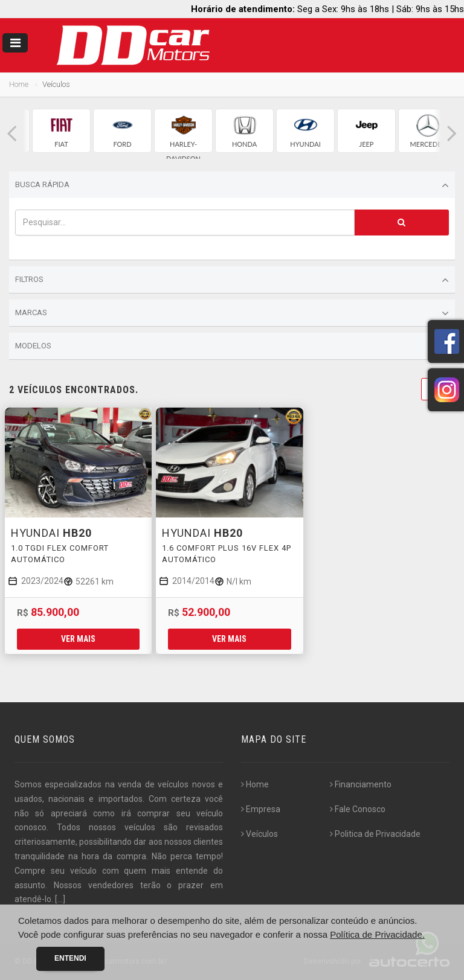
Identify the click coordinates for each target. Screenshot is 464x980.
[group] (61, 131)
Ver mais (78, 639)
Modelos (232, 347)
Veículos (259, 834)
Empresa (261, 809)
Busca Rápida (232, 185)
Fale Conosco (358, 809)
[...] (60, 899)
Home (19, 84)
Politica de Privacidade (375, 834)
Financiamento (361, 784)
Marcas (232, 313)
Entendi (70, 958)
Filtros (232, 280)
